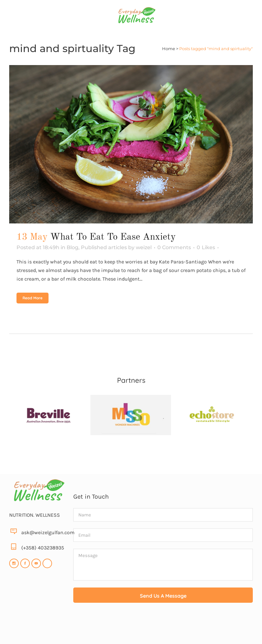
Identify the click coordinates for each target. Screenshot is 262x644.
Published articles (104, 247)
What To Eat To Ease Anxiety (113, 237)
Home (169, 49)
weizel (144, 247)
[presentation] (163, 625)
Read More (33, 298)
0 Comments (174, 247)
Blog (72, 247)
